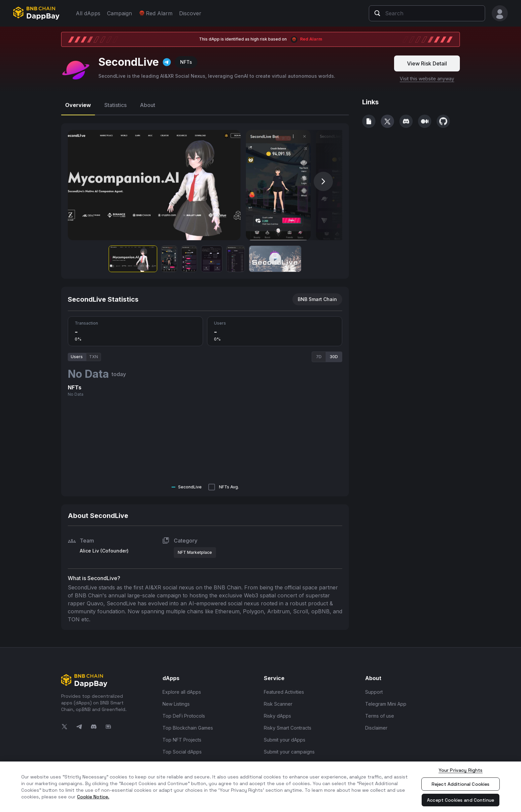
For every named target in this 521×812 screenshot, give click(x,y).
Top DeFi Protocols (184, 713)
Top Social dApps (182, 749)
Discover (190, 13)
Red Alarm (156, 13)
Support (374, 689)
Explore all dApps (182, 689)
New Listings (176, 701)
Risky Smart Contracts (288, 725)
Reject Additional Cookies (461, 784)
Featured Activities (284, 689)
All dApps (88, 13)
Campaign (119, 13)
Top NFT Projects (182, 737)
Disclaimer (376, 725)
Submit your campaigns (289, 749)
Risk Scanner (278, 701)
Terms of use (380, 713)
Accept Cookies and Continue (461, 800)
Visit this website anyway (427, 76)
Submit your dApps (285, 737)
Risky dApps (277, 713)
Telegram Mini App (386, 701)
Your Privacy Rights (461, 770)
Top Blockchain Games (188, 725)
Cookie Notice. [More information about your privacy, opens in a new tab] (93, 797)
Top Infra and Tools (184, 761)
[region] (260, 787)
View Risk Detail (427, 60)
